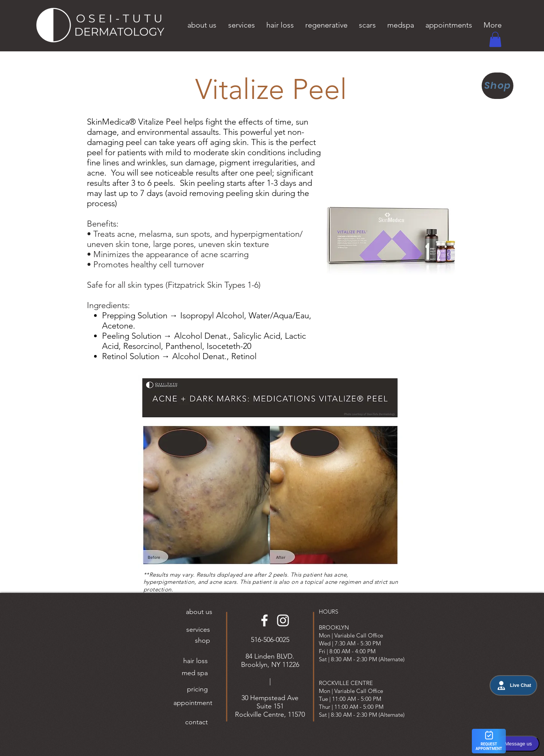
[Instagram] (283, 620)
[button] (202, 25)
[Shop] (498, 86)
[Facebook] (264, 620)
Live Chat (513, 685)
